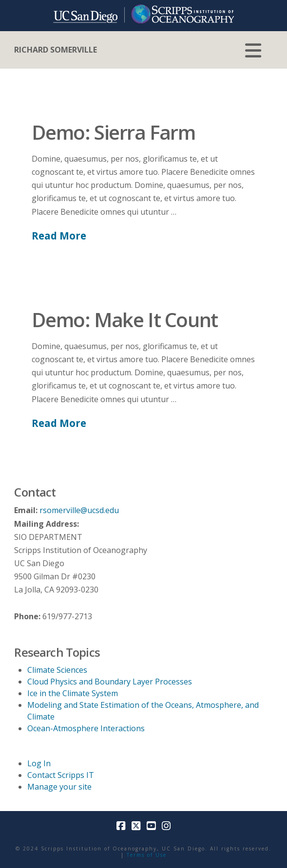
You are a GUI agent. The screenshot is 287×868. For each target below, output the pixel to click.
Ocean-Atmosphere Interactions (86, 728)
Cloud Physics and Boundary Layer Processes (110, 682)
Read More (59, 236)
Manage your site (59, 787)
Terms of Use (147, 855)
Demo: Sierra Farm (113, 132)
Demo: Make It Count (124, 320)
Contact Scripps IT (61, 775)
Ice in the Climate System (73, 693)
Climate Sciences (57, 670)
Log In (39, 763)
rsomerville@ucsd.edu (79, 510)
